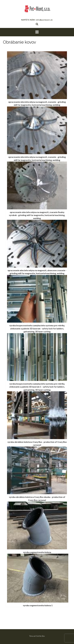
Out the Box (40, 636)
